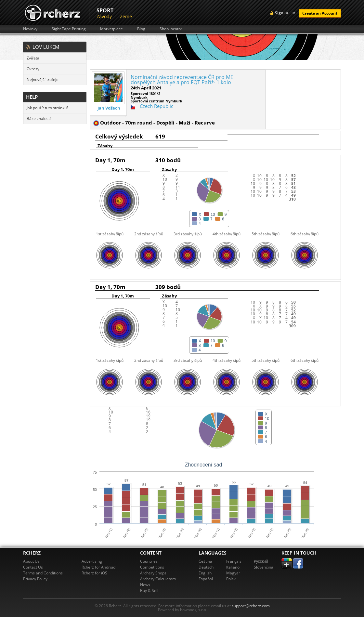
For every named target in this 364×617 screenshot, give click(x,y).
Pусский (261, 561)
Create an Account (320, 13)
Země (126, 16)
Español (206, 579)
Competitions (152, 567)
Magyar (233, 573)
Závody (104, 16)
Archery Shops (153, 573)
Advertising (92, 561)
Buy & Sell (149, 591)
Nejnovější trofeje (43, 79)
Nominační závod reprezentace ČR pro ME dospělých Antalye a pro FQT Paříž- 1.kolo (182, 80)
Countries (149, 561)
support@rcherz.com (251, 606)
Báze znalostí (39, 118)
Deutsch (206, 567)
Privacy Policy (35, 579)
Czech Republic (156, 106)
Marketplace (111, 29)
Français (234, 561)
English (205, 573)
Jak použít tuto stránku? (47, 108)
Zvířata (33, 58)
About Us (31, 561)
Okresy (33, 69)
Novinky (30, 29)
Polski (231, 579)
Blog (141, 29)
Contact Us (33, 567)
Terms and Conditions (43, 573)
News (145, 585)
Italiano (233, 567)
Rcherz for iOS (94, 573)
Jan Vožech (109, 108)
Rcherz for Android (98, 567)
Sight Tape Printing (69, 29)
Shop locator (171, 29)
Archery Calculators (158, 579)
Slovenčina (264, 567)
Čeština (205, 561)
